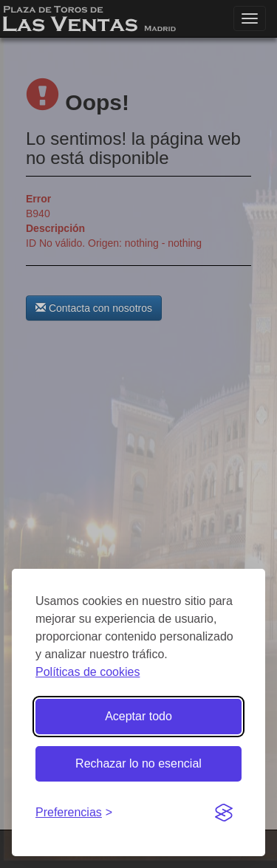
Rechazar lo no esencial (138, 763)
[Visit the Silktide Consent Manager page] (224, 813)
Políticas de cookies (88, 672)
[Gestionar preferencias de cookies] (74, 813)
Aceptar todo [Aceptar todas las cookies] (138, 716)
